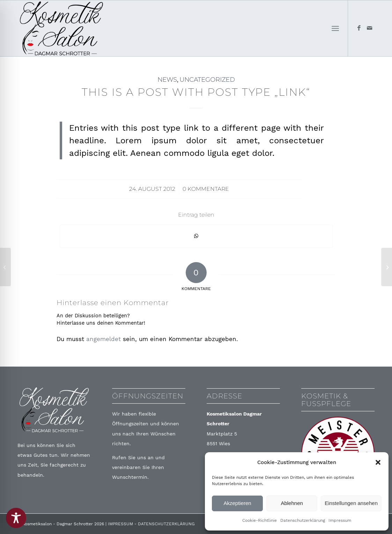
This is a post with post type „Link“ (196, 92)
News (167, 80)
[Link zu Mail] (369, 28)
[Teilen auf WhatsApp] (196, 236)
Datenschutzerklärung (303, 520)
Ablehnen (292, 503)
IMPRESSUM (120, 524)
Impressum (340, 520)
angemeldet (103, 339)
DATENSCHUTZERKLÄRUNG (166, 524)
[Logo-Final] (61, 28)
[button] (378, 462)
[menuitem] (335, 28)
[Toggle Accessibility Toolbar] (16, 518)
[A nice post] (5, 267)
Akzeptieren (237, 503)
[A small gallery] (387, 267)
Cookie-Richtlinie (260, 520)
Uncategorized (207, 80)
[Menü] (335, 28)
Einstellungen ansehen (351, 503)
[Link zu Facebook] (359, 28)
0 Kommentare (206, 189)
